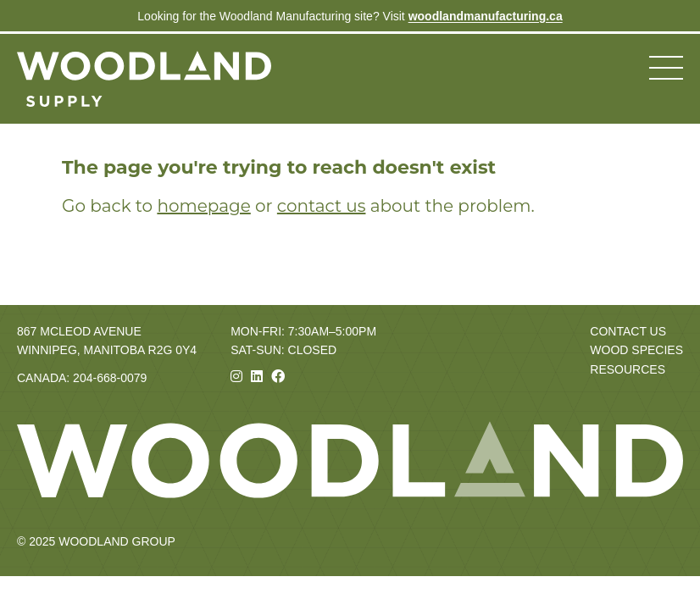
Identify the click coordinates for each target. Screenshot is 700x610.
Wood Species (636, 350)
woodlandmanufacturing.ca (486, 16)
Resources (628, 369)
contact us (322, 206)
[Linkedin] (257, 377)
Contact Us (628, 331)
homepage (203, 206)
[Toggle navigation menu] (666, 68)
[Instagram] (236, 377)
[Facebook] (278, 377)
